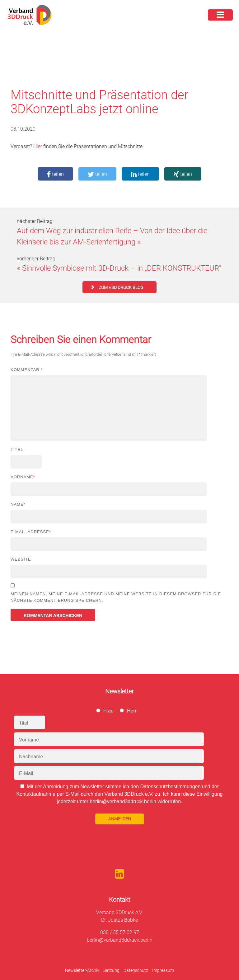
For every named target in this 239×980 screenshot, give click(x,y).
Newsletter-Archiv (82, 970)
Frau (108, 711)
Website (21, 559)
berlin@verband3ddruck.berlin (120, 940)
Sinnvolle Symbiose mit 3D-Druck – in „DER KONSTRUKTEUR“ (122, 268)
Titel (17, 449)
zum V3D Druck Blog (121, 287)
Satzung (111, 970)
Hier (38, 146)
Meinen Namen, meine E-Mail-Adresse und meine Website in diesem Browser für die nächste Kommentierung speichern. (116, 597)
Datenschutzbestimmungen (170, 787)
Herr (132, 711)
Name (18, 504)
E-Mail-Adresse (31, 532)
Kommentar (27, 370)
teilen (55, 174)
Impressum (163, 970)
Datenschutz (136, 970)
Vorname (23, 477)
